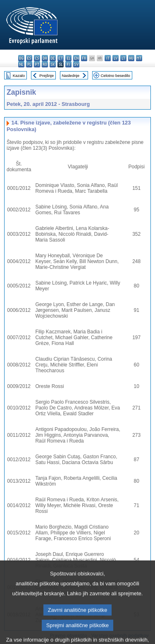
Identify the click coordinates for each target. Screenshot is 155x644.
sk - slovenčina (53, 64)
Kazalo (19, 75)
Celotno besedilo (115, 75)
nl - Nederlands (21, 64)
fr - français (84, 58)
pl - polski (29, 64)
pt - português (37, 64)
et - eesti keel (61, 58)
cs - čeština (37, 58)
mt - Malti (139, 58)
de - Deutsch (53, 58)
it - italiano (108, 58)
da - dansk (45, 58)
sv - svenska (76, 64)
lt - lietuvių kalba (123, 58)
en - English (76, 58)
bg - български (21, 58)
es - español (29, 58)
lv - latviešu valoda (116, 58)
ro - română (45, 64)
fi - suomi (68, 64)
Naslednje (70, 75)
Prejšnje (46, 75)
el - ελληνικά (68, 58)
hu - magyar (131, 58)
